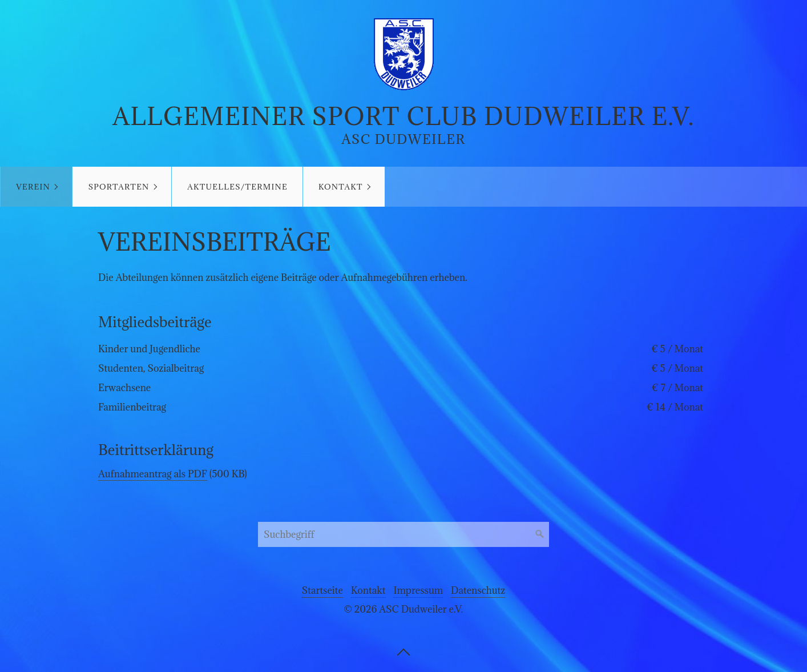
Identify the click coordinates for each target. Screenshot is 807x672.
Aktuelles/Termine (237, 187)
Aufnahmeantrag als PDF (153, 474)
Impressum (418, 590)
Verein (33, 187)
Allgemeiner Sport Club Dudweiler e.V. (403, 116)
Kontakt (341, 187)
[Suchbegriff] (403, 534)
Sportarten (119, 187)
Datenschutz (478, 590)
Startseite (322, 590)
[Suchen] (540, 534)
